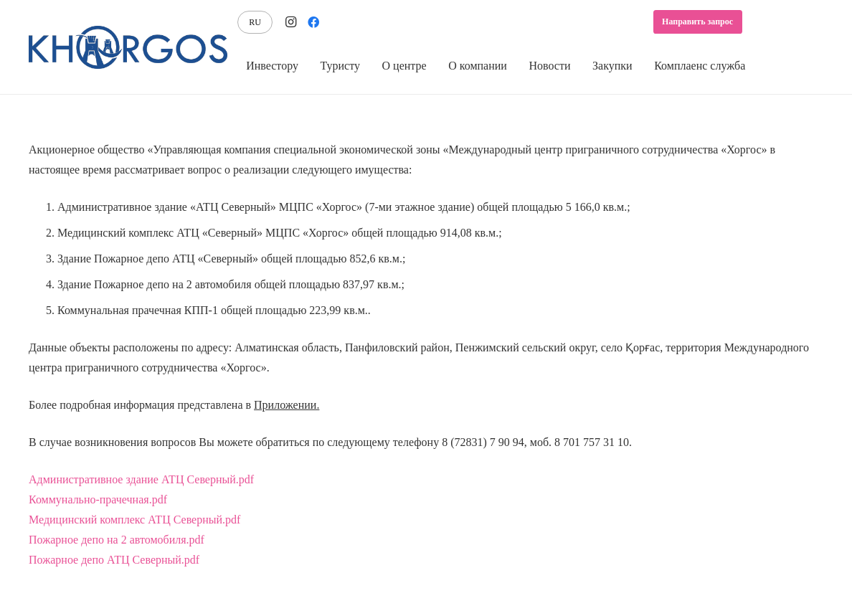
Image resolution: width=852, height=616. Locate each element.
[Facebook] (313, 22)
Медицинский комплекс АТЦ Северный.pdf (134, 520)
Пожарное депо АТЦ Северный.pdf (114, 560)
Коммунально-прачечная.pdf (98, 499)
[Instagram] (290, 22)
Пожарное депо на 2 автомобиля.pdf (117, 540)
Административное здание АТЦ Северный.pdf (141, 479)
